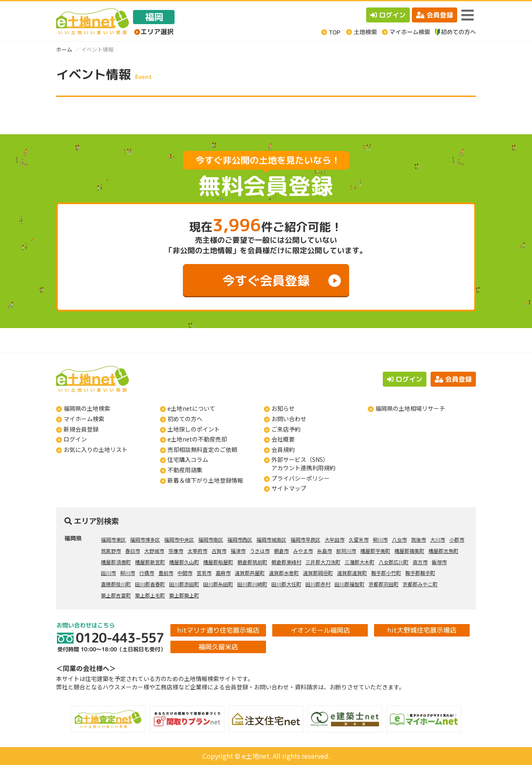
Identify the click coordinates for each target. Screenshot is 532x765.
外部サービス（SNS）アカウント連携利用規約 (303, 464)
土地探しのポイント (194, 429)
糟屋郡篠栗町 (409, 551)
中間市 (185, 573)
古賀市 (219, 551)
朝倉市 (281, 551)
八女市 (399, 539)
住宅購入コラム (188, 459)
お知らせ (283, 408)
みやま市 (303, 551)
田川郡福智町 (350, 584)
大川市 (438, 539)
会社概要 (283, 439)
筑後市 (419, 539)
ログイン (388, 15)
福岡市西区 (240, 539)
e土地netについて (191, 408)
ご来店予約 (286, 429)
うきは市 (260, 551)
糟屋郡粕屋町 (218, 562)
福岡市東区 (113, 539)
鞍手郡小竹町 (386, 573)
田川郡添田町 (184, 584)
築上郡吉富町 (116, 595)
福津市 (238, 551)
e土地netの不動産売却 (197, 439)
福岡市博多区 (145, 539)
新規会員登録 (81, 429)
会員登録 (435, 15)
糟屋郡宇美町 (375, 551)
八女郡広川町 (394, 562)
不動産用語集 (185, 470)
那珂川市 (346, 551)
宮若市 (204, 573)
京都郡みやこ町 (420, 584)
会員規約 (283, 449)
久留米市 (359, 539)
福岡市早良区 (305, 539)
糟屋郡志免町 (443, 551)
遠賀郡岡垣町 (318, 573)
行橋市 (147, 573)
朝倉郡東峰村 (286, 562)
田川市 (108, 573)
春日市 (133, 551)
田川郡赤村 (318, 584)
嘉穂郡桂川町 (116, 584)
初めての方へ (185, 419)
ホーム (64, 49)
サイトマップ (289, 488)
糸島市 (325, 551)
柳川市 (380, 539)
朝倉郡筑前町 (252, 562)
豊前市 (166, 573)
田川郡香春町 (150, 584)
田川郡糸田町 (218, 584)
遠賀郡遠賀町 (352, 573)
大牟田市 (335, 539)
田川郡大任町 (286, 584)
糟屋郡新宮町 (150, 562)
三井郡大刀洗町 (323, 562)
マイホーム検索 (84, 419)
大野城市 (154, 551)
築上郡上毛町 (150, 595)
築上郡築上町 (184, 595)
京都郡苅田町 (384, 584)
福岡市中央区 (179, 539)
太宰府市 (197, 551)
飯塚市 (439, 562)
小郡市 (457, 539)
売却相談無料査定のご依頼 (202, 449)
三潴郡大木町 (360, 562)
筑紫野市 (111, 551)
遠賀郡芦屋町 (250, 573)
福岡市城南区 (271, 539)
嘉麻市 (223, 573)
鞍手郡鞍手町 (420, 573)
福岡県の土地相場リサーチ (410, 408)
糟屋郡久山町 (184, 562)
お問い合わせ (289, 419)
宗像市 (176, 551)
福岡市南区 (211, 539)
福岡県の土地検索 (87, 408)
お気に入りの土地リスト (96, 449)
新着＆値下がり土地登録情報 (205, 480)
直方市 (420, 562)
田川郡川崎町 (252, 584)
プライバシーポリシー (300, 478)
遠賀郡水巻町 (284, 573)
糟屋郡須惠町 (116, 562)
